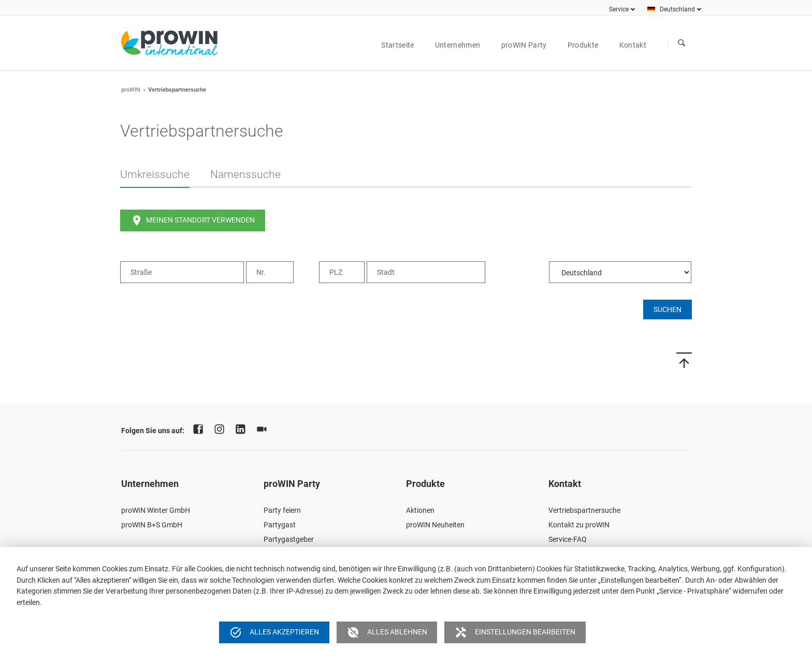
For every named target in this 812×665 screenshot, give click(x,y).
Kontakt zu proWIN (579, 525)
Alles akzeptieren (274, 632)
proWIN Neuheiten (435, 525)
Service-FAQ (568, 539)
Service (619, 9)
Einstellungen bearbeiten (515, 632)
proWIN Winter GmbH (156, 510)
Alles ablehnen (387, 632)
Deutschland (677, 9)
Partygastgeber (289, 539)
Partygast (280, 525)
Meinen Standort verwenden (193, 220)
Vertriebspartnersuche (584, 510)
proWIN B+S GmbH (152, 525)
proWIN (131, 90)
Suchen (682, 43)
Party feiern (282, 510)
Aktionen (420, 510)
